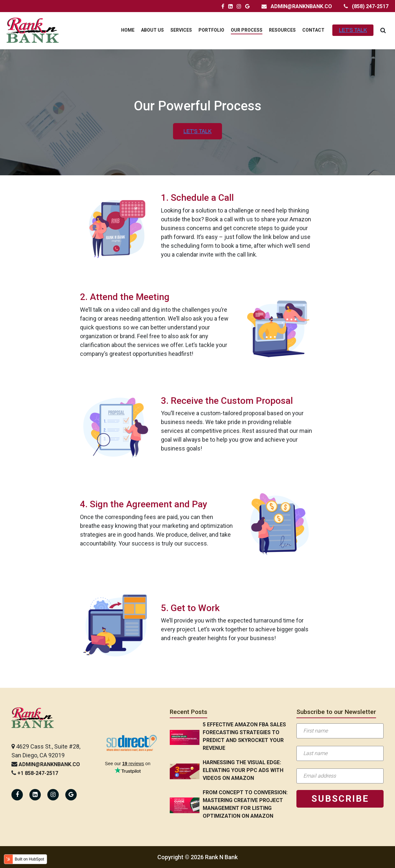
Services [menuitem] (181, 30)
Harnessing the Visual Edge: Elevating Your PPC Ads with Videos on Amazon (243, 770)
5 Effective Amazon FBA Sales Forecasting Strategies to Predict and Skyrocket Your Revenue (244, 736)
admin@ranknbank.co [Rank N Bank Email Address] (301, 6)
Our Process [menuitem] (247, 30)
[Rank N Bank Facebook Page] (223, 7)
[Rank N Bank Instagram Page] (239, 7)
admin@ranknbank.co (49, 764)
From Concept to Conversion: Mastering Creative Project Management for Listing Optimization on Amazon (245, 804)
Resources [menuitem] (282, 30)
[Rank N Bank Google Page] (247, 7)
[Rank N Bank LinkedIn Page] (230, 7)
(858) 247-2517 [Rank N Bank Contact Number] (370, 6)
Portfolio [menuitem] (211, 30)
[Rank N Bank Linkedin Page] (35, 795)
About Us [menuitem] (152, 30)
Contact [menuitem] (313, 30)
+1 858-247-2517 (38, 773)
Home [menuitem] (128, 30)
